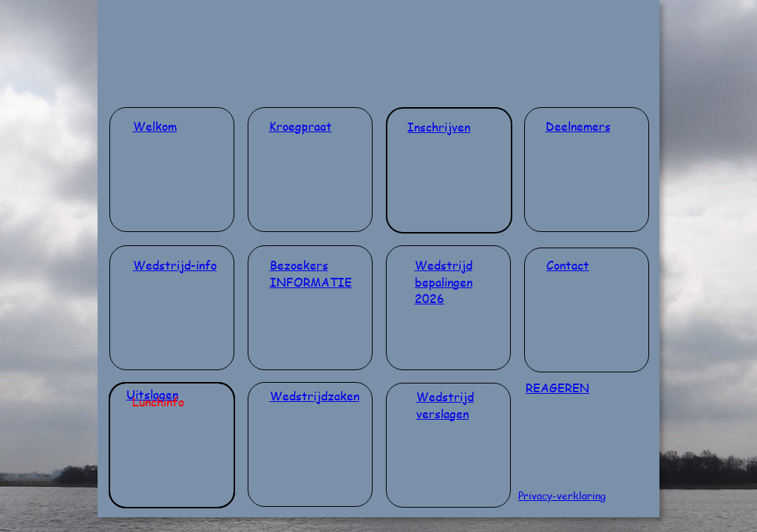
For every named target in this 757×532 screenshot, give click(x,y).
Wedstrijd (444, 265)
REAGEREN (557, 388)
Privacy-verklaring (562, 495)
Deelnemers (578, 126)
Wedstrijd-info (175, 265)
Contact (568, 265)
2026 (430, 298)
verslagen (442, 413)
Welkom (155, 126)
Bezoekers (299, 265)
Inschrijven (439, 127)
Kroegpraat (301, 126)
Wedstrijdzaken (315, 396)
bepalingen (444, 282)
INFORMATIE (311, 282)
